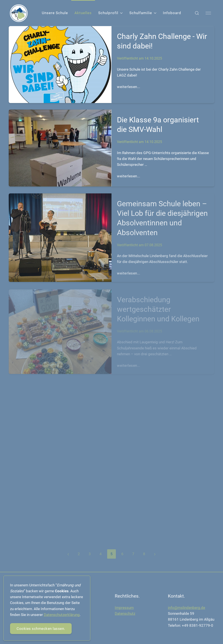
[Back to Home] (19, 13)
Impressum (124, 609)
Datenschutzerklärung (62, 615)
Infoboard (172, 13)
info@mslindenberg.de (187, 609)
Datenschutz (125, 614)
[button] (197, 13)
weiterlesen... (128, 87)
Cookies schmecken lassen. (41, 629)
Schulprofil (110, 13)
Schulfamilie (143, 13)
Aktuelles (83, 13)
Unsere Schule (55, 13)
